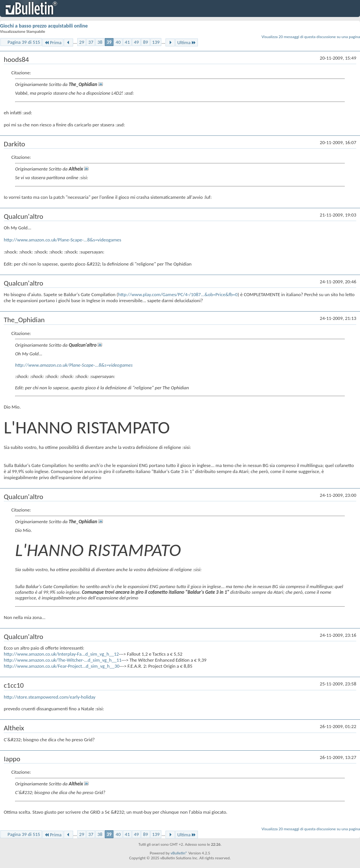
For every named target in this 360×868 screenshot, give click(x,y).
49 (136, 42)
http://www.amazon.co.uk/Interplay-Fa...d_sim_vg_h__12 (61, 654)
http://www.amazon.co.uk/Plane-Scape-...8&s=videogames (63, 240)
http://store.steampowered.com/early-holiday (50, 697)
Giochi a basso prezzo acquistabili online (44, 26)
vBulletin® (179, 853)
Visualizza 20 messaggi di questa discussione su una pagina (311, 37)
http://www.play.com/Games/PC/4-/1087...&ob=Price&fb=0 (178, 294)
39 (109, 42)
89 (145, 42)
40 (118, 42)
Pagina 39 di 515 (24, 42)
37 (91, 42)
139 (156, 42)
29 (82, 42)
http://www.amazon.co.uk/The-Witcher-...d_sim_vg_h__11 (63, 660)
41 (127, 42)
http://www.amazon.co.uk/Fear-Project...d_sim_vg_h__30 (62, 666)
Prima (53, 42)
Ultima (187, 42)
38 (100, 42)
